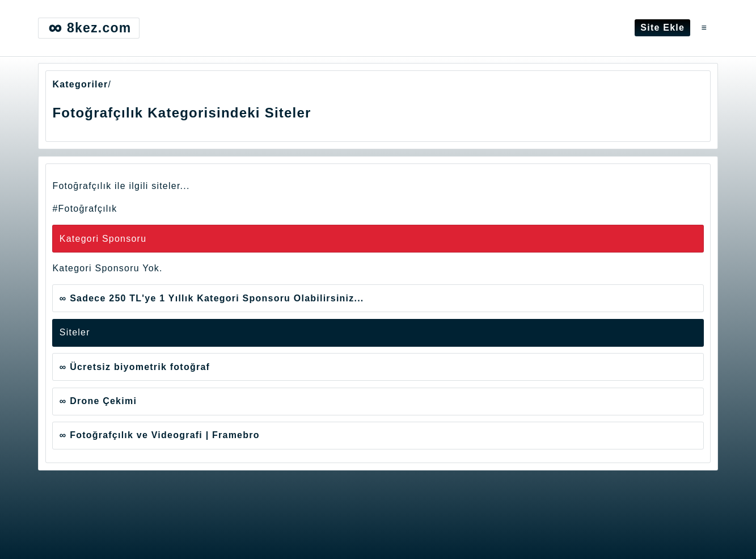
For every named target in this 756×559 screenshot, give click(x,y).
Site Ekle (662, 28)
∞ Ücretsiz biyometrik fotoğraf (135, 367)
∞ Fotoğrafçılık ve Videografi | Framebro (160, 435)
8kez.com (88, 28)
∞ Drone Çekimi (98, 401)
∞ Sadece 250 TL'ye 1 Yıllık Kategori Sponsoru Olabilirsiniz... (212, 298)
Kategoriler (80, 84)
